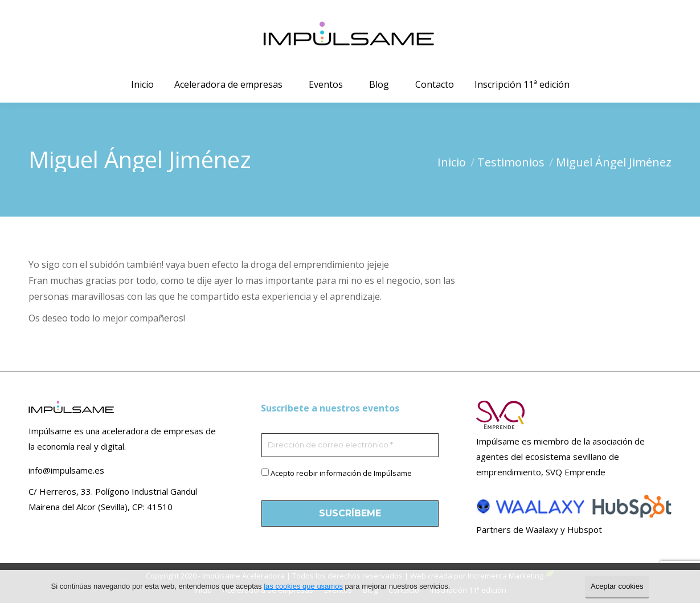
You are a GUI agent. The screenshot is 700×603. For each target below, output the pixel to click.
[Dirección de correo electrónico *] (350, 445)
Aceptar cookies (617, 586)
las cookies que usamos (303, 586)
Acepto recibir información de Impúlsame (341, 473)
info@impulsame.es (66, 470)
